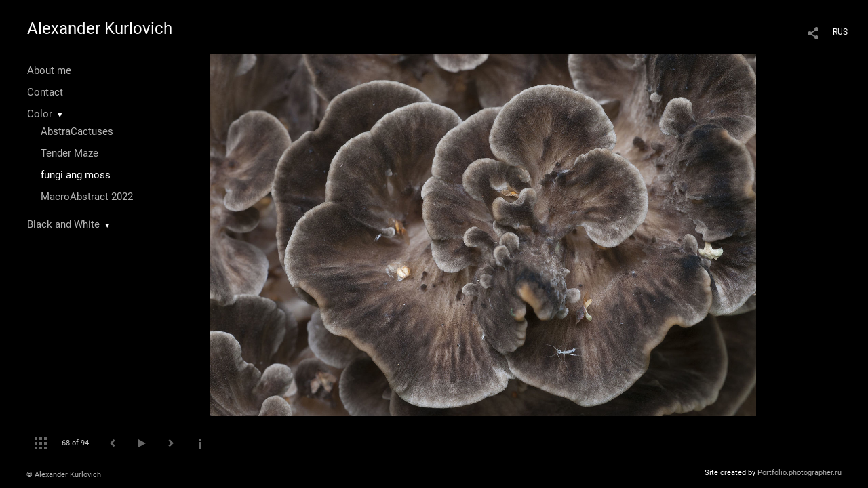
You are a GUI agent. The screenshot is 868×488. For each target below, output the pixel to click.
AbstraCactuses (77, 131)
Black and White (63, 224)
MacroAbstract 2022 (87, 197)
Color (40, 114)
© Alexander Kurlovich (64, 475)
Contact (45, 92)
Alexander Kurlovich (100, 28)
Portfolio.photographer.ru (800, 473)
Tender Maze (70, 153)
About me (49, 70)
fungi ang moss (76, 175)
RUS (840, 32)
